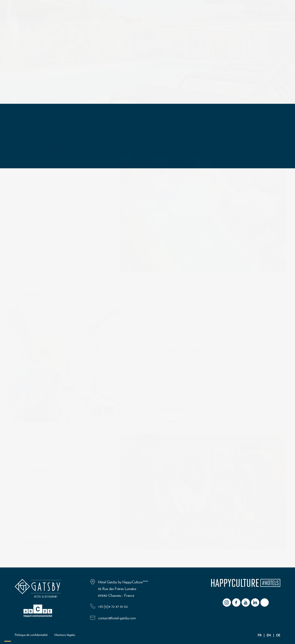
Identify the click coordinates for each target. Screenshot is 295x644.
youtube (246, 602)
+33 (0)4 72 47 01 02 (113, 607)
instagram (227, 602)
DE (278, 635)
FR (260, 635)
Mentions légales (65, 635)
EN (269, 635)
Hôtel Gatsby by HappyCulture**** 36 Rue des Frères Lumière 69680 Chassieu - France (123, 589)
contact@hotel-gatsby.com (117, 618)
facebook (236, 602)
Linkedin (255, 602)
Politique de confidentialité (31, 635)
